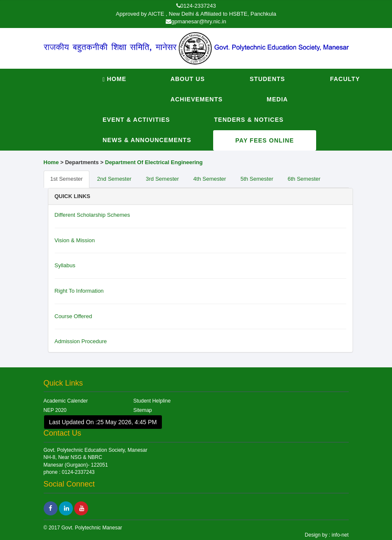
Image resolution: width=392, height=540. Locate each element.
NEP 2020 (55, 410)
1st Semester (67, 179)
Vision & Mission (75, 240)
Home (114, 79)
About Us (188, 79)
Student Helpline (152, 401)
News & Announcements (147, 140)
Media (277, 99)
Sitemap (143, 410)
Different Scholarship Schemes (92, 215)
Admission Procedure (81, 341)
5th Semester (257, 179)
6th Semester (304, 179)
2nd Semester (114, 179)
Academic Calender (66, 401)
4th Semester (210, 179)
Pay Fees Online (264, 140)
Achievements (196, 99)
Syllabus (65, 265)
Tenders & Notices (249, 120)
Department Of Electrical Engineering (154, 162)
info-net (339, 535)
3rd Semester (162, 179)
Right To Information (79, 291)
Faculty (345, 79)
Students (267, 79)
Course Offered (74, 316)
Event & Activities (136, 120)
